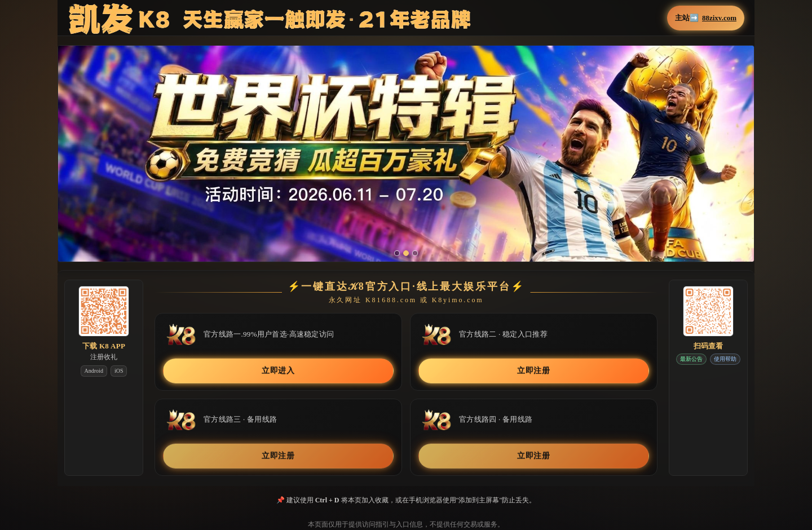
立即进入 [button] (278, 371)
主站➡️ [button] (706, 18)
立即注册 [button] (534, 371)
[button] (406, 160)
